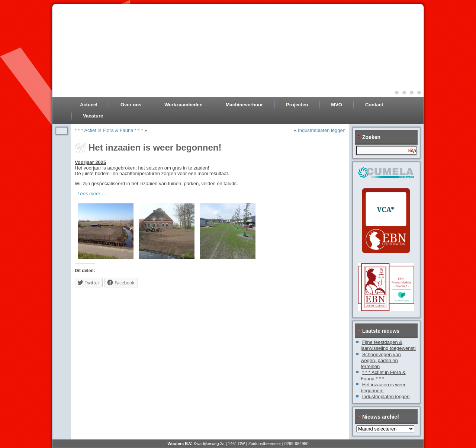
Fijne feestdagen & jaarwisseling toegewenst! (388, 345)
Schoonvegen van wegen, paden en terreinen (381, 361)
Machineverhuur (244, 105)
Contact (374, 105)
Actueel (89, 105)
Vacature (93, 116)
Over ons (131, 105)
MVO (337, 105)
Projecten (297, 105)
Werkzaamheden (183, 105)
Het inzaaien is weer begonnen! (383, 388)
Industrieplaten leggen (322, 130)
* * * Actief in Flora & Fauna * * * (109, 130)
